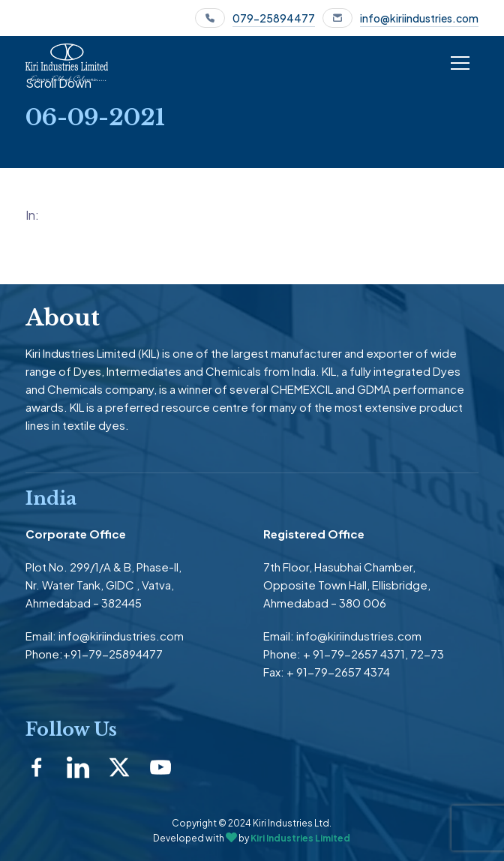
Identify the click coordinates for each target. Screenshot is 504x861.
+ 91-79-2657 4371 (354, 654)
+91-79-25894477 (113, 654)
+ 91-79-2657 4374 (338, 672)
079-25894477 (274, 18)
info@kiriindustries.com (419, 18)
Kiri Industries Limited (300, 838)
